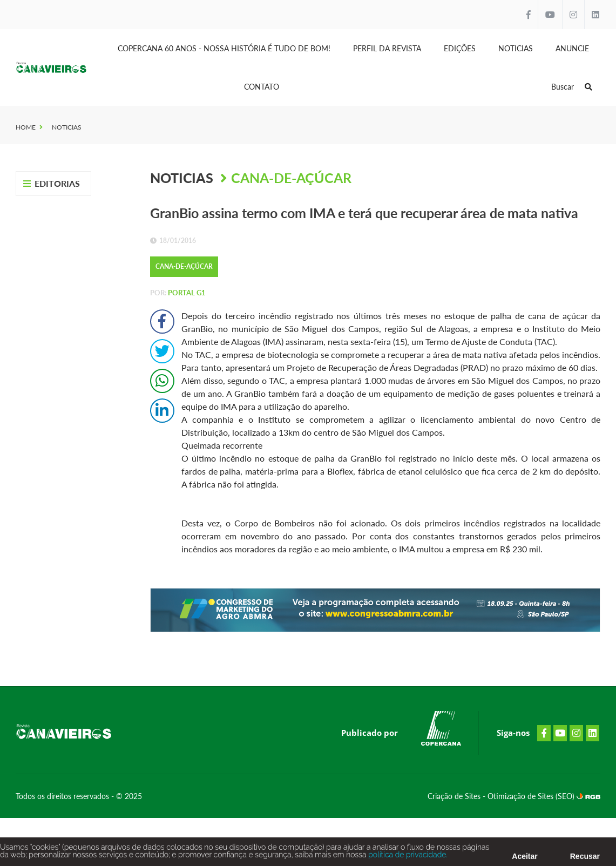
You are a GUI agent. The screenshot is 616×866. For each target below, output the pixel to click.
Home (26, 127)
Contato (262, 87)
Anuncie (572, 48)
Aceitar (524, 858)
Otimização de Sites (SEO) (532, 796)
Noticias (516, 48)
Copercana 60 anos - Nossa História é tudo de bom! (224, 48)
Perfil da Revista (387, 48)
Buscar (572, 87)
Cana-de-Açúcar (291, 178)
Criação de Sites (455, 796)
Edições (460, 48)
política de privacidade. (407, 856)
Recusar (585, 858)
